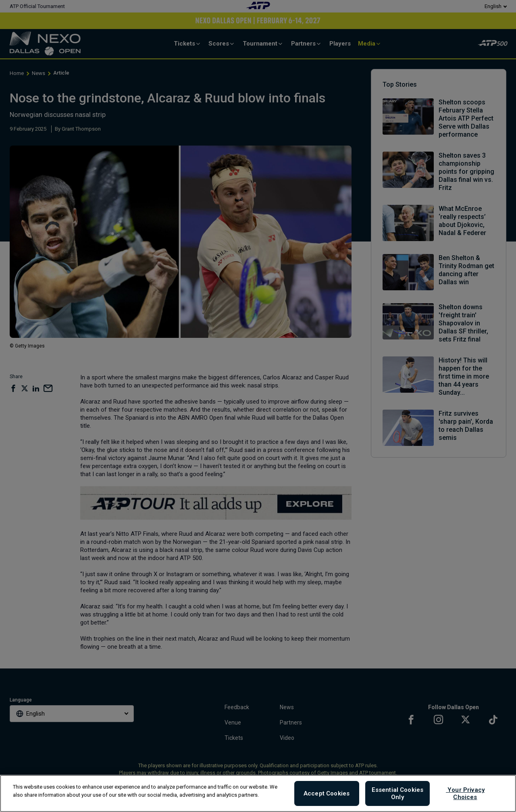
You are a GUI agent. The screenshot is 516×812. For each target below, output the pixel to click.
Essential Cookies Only (398, 793)
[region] (258, 793)
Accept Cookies (327, 793)
